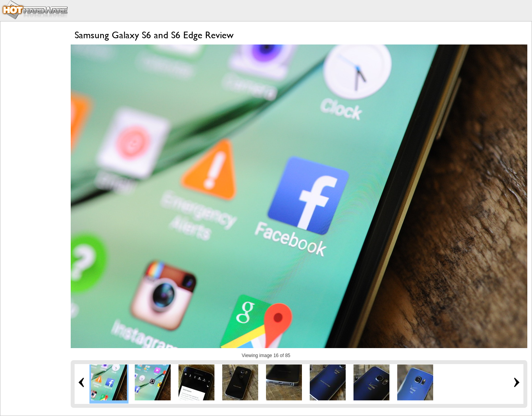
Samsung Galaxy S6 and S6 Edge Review (154, 35)
